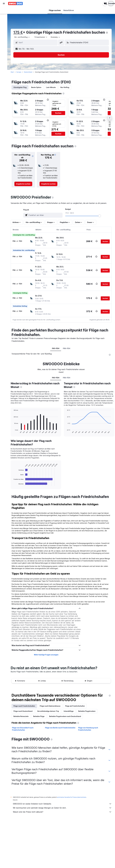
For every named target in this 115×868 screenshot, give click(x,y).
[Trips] (4, 36)
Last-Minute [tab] (51, 87)
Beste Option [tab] (37, 87)
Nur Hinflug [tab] (65, 87)
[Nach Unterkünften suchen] (4, 15)
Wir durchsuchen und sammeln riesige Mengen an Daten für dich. (62, 808)
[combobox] (23, 37)
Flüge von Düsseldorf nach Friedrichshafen (23, 729)
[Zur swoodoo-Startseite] (15, 3)
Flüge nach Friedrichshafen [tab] (25, 706)
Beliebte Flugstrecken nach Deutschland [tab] (66, 716)
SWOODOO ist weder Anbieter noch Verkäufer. (62, 804)
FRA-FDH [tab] (67, 348)
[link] (24, 184)
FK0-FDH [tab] (56, 348)
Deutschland (29, 72)
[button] (4, 3)
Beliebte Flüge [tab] (39, 716)
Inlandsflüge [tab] (69, 711)
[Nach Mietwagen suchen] (4, 20)
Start (13, 72)
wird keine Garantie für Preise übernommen (72, 797)
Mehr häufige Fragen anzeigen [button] (47, 655)
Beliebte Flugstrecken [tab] (87, 711)
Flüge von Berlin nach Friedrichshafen (61, 728)
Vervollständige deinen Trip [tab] (49, 711)
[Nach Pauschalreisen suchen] (4, 25)
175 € (19, 32)
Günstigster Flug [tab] (20, 87)
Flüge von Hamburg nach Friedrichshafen (88, 729)
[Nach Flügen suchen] (4, 10)
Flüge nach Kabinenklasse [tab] (51, 706)
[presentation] (107, 33)
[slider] (100, 216)
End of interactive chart (13, 484)
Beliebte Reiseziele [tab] (21, 716)
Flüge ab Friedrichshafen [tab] (75, 706)
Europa (19, 72)
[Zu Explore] (4, 29)
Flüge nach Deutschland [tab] (23, 711)
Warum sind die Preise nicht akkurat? (62, 812)
